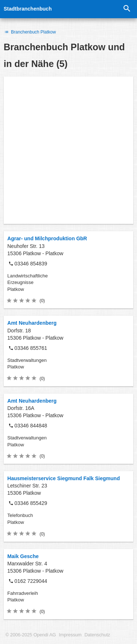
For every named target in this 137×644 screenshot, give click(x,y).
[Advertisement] (68, 150)
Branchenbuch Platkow (30, 32)
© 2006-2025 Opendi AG (31, 635)
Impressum (70, 635)
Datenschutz (97, 635)
